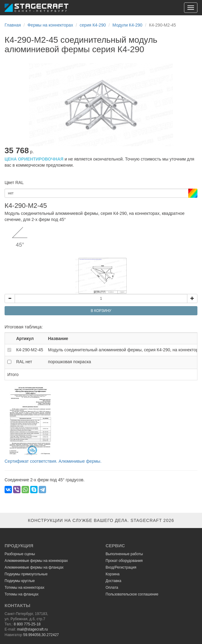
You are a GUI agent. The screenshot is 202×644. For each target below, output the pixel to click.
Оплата (112, 588)
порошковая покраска (69, 362)
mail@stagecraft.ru (32, 629)
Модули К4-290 (128, 25)
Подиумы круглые (20, 581)
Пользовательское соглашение (132, 594)
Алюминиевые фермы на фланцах (34, 567)
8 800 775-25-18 (27, 624)
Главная (13, 25)
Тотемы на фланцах (22, 594)
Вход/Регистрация (121, 567)
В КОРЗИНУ (101, 311)
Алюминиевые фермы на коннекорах (36, 561)
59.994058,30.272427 (41, 635)
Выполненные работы (124, 554)
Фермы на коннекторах (50, 25)
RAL (24, 362)
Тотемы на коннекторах (24, 588)
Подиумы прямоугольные (26, 574)
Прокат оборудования (124, 561)
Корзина (113, 574)
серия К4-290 (93, 25)
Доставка (114, 581)
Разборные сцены (20, 554)
